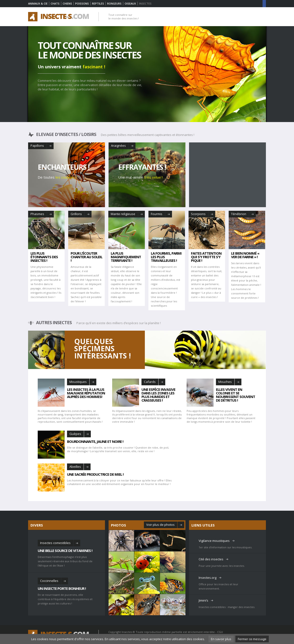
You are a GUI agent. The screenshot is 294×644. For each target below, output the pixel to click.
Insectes (127, 632)
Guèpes (75, 434)
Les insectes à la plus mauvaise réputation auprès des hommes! (86, 393)
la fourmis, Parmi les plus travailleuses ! (166, 257)
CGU (220, 632)
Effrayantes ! (142, 167)
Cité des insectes (211, 559)
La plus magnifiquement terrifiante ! (126, 257)
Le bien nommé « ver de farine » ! (245, 255)
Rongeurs (114, 3)
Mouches (225, 382)
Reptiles (98, 3)
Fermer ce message (252, 639)
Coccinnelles (49, 581)
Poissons (82, 3)
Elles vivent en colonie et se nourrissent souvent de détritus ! (236, 395)
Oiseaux (130, 3)
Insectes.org (208, 578)
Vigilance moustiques (214, 541)
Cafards (150, 382)
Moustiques (78, 382)
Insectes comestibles (55, 543)
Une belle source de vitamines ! (65, 550)
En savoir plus (221, 639)
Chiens (67, 3)
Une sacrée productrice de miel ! (95, 474)
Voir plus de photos (160, 525)
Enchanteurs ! (64, 167)
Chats (55, 3)
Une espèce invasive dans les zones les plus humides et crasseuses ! (158, 395)
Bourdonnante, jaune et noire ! (95, 441)
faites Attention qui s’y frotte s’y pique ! (206, 257)
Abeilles (75, 467)
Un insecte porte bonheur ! (62, 588)
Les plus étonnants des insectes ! (44, 257)
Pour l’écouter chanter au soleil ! (86, 257)
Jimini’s (203, 600)
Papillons (37, 146)
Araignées (118, 146)
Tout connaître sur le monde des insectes (89, 50)
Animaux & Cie (38, 3)
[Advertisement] (227, 175)
